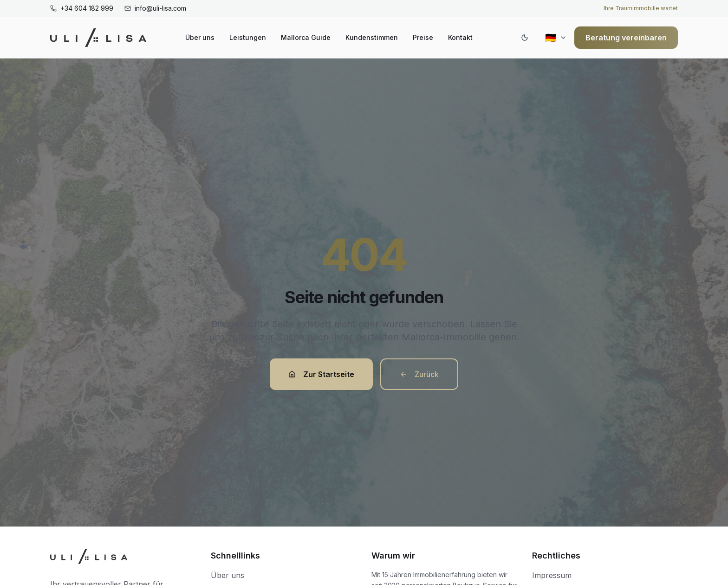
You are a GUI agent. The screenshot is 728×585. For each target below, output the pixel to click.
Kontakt (460, 37)
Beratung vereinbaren (626, 38)
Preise (423, 37)
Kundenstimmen (372, 37)
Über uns (200, 37)
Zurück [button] (419, 374)
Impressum (552, 575)
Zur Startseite (321, 374)
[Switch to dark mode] (525, 38)
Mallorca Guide (306, 37)
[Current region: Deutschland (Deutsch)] (556, 38)
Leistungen (248, 37)
